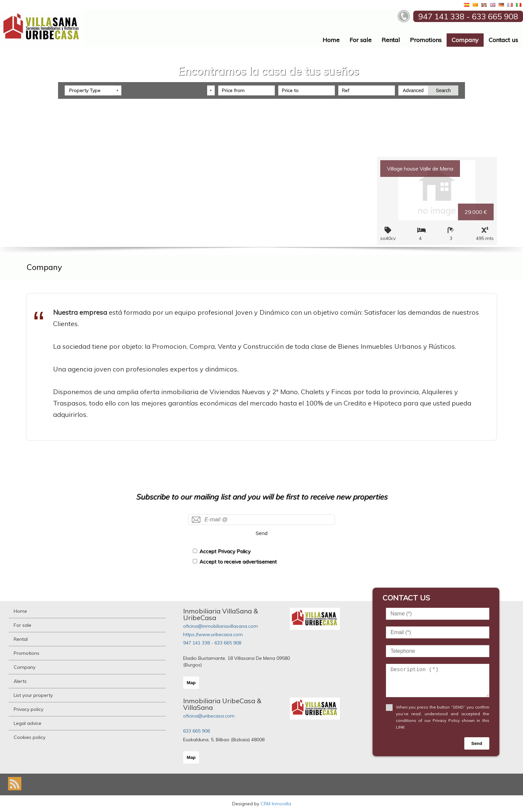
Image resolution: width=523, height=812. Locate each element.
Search (443, 90)
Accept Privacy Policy (225, 551)
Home (331, 40)
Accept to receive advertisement (238, 562)
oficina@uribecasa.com (209, 716)
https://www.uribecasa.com (213, 634)
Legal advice (28, 723)
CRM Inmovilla (276, 804)
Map (191, 683)
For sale (361, 40)
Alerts (20, 681)
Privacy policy (29, 709)
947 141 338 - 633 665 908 (212, 643)
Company (465, 40)
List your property (33, 695)
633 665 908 (196, 731)
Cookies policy (30, 737)
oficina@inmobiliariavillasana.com (220, 626)
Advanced (413, 90)
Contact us (503, 40)
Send (261, 533)
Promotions (426, 40)
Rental (391, 40)
